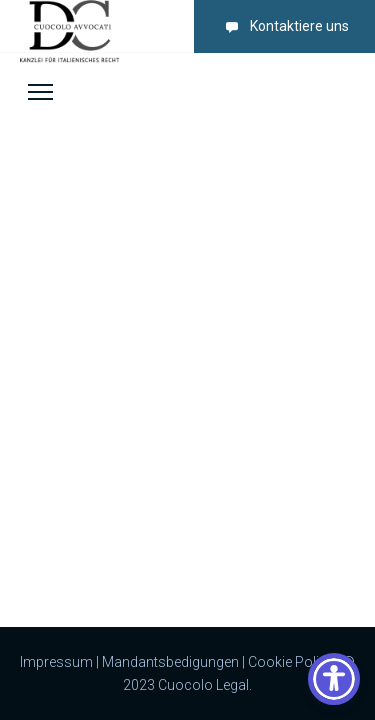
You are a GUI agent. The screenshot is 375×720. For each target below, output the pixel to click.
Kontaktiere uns (283, 26)
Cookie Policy (291, 662)
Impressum (56, 662)
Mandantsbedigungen (170, 662)
